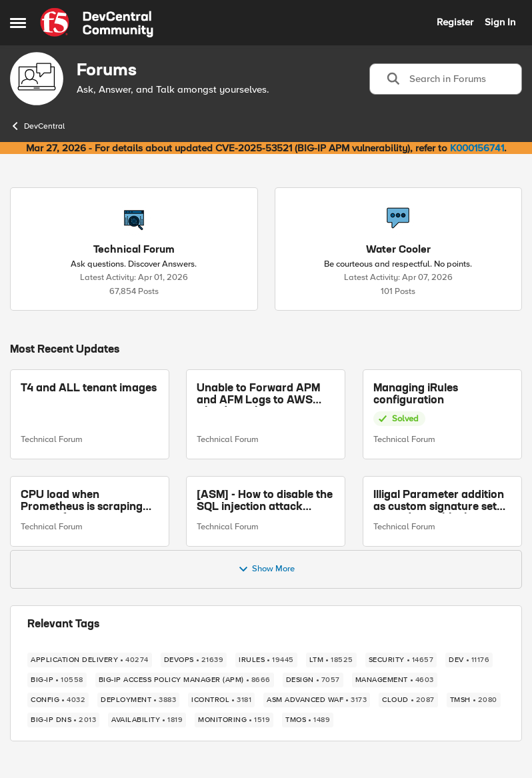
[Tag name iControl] (221, 700)
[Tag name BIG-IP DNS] (63, 720)
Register (455, 22)
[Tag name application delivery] (90, 660)
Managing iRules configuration (416, 395)
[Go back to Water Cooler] (398, 250)
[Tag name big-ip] (57, 680)
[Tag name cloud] (408, 700)
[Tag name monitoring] (234, 720)
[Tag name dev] (469, 660)
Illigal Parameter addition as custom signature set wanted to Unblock (439, 502)
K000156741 (477, 148)
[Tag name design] (313, 680)
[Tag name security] (401, 660)
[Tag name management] (395, 680)
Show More (266, 569)
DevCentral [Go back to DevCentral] (37, 126)
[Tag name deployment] (138, 700)
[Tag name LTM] (331, 660)
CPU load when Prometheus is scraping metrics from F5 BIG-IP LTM (82, 502)
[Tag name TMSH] (474, 700)
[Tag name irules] (266, 660)
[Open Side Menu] (18, 23)
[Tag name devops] (194, 660)
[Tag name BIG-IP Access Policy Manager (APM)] (185, 680)
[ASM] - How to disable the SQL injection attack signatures (265, 502)
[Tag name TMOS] (308, 720)
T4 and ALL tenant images (89, 389)
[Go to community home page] (97, 23)
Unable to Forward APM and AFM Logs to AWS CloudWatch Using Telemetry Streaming (258, 395)
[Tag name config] (58, 700)
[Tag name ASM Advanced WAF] (317, 700)
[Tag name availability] (147, 720)
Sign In (500, 22)
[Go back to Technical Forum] (134, 250)
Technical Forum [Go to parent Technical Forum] (52, 439)
